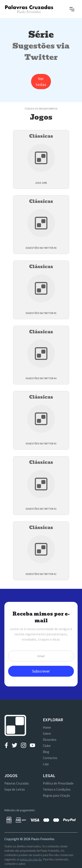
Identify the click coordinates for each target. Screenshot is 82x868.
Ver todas (41, 82)
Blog (46, 752)
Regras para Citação (56, 795)
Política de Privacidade (58, 783)
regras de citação (31, 859)
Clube (47, 746)
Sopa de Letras (15, 789)
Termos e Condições (57, 789)
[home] (29, 9)
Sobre (47, 734)
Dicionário (50, 740)
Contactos (50, 758)
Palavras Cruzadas (17, 783)
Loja (46, 764)
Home (47, 727)
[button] (72, 9)
